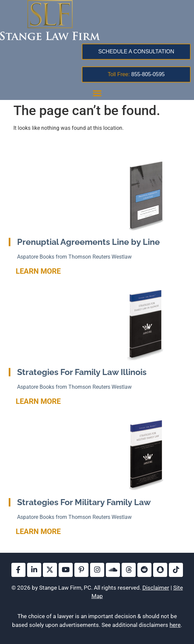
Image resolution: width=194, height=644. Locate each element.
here (175, 625)
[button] (97, 93)
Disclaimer (156, 588)
